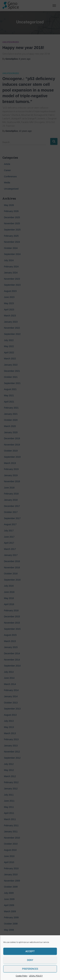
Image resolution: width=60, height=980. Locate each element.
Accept (30, 951)
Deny (30, 960)
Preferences (30, 969)
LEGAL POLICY (36, 976)
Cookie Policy (22, 976)
